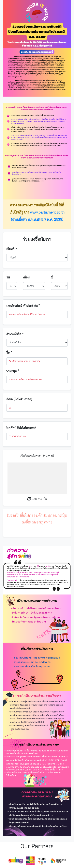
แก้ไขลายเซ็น (37, 499)
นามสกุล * (13, 371)
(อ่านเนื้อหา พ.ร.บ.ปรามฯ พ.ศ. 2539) (37, 220)
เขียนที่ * (12, 249)
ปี (52, 278)
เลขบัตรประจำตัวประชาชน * (23, 306)
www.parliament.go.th (47, 213)
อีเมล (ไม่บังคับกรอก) (19, 399)
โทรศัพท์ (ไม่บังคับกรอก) (21, 428)
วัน (8, 278)
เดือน (26, 278)
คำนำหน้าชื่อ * (15, 334)
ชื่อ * (9, 353)
